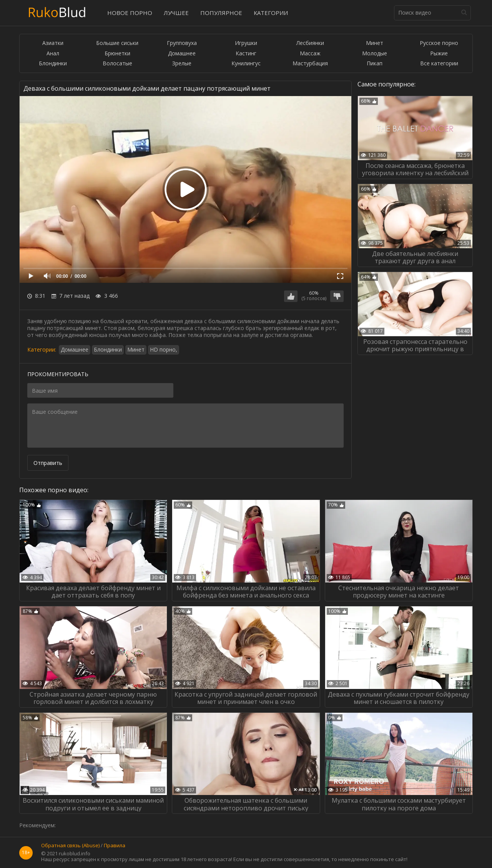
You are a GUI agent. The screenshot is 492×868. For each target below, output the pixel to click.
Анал (53, 54)
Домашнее (182, 54)
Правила (115, 846)
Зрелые (182, 64)
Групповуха (182, 43)
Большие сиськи (117, 43)
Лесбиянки (310, 43)
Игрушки (246, 43)
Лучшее (176, 13)
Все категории (439, 64)
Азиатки (53, 43)
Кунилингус (246, 64)
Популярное (221, 13)
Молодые (375, 54)
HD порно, (164, 349)
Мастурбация (310, 64)
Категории (271, 13)
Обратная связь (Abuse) (70, 846)
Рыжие (439, 54)
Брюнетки (117, 54)
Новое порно (130, 13)
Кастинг (246, 54)
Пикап (375, 64)
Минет (375, 43)
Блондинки (53, 64)
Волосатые (117, 64)
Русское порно (439, 43)
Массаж (310, 54)
